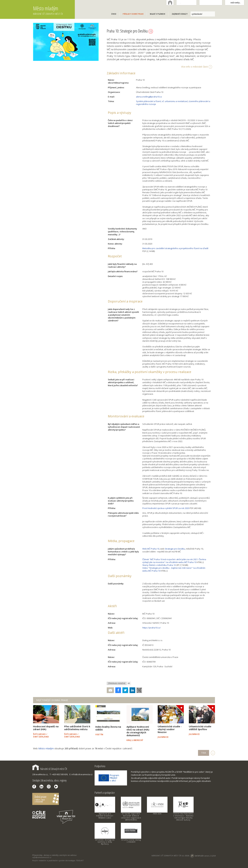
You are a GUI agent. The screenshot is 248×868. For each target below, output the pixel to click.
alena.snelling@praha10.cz (149, 97)
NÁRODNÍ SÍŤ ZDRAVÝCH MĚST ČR (166, 856)
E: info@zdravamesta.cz (81, 774)
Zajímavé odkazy (180, 14)
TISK (204, 753)
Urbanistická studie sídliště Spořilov (200, 728)
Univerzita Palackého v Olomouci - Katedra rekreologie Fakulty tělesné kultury (183, 817)
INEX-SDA (157, 814)
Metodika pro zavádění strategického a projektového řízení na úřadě (175, 248)
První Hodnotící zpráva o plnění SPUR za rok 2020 (166, 508)
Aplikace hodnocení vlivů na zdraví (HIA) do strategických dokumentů (138, 731)
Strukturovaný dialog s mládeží (131, 841)
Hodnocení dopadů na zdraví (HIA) (46, 728)
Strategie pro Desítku (175, 549)
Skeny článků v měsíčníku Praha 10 (159, 565)
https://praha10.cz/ (152, 628)
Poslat (110, 690)
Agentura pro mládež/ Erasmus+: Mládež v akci (105, 816)
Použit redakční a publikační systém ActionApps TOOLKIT (58, 860)
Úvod (114, 14)
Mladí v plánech (158, 14)
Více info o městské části (194, 67)
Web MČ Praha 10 (151, 549)
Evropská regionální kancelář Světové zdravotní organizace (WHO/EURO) (131, 817)
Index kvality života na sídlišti (108, 728)
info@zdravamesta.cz (42, 857)
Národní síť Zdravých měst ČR (50, 769)
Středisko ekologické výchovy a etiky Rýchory (105, 842)
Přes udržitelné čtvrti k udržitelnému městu (77, 728)
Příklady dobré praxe (133, 14)
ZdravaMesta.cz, (40, 774)
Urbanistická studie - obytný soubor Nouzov (170, 729)
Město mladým (54, 10)
